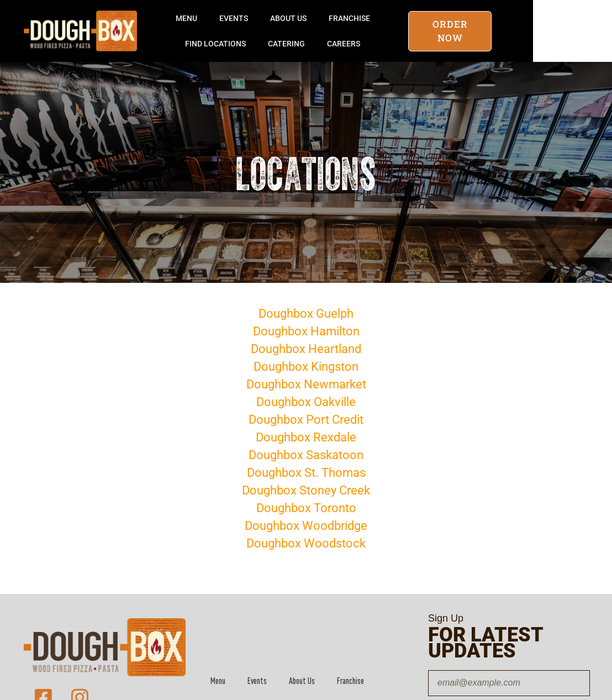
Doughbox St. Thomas (306, 473)
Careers (384, 44)
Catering (327, 44)
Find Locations (256, 44)
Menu (227, 18)
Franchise (390, 18)
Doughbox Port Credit (306, 420)
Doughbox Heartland (306, 349)
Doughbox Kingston (306, 367)
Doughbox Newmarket (306, 384)
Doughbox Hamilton (306, 331)
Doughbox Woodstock (306, 543)
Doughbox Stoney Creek (306, 490)
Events (274, 18)
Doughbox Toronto (306, 508)
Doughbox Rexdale (306, 437)
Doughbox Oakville (306, 402)
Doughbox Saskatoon (306, 455)
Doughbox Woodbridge (306, 526)
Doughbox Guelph (306, 314)
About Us (329, 18)
